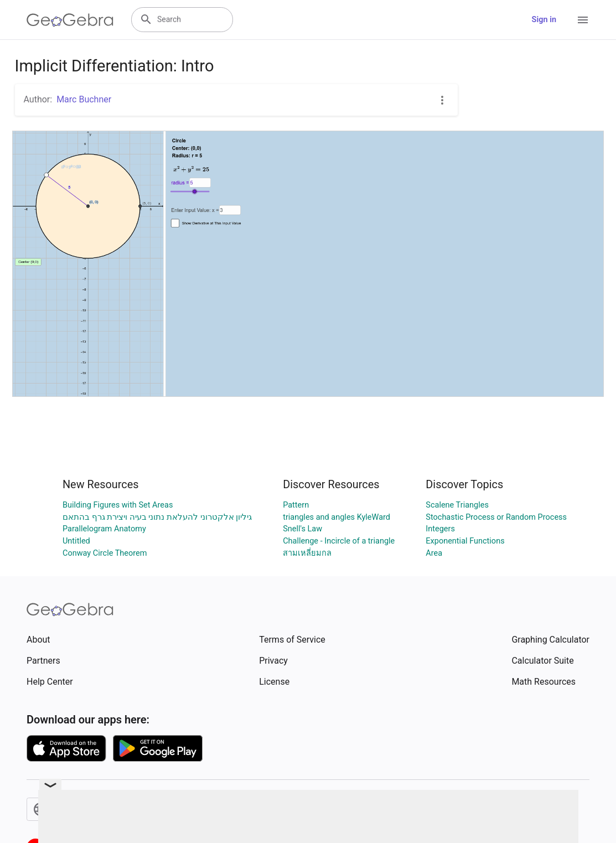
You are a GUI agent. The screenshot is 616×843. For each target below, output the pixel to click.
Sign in (544, 20)
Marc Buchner (84, 99)
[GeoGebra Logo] (70, 20)
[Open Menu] (583, 20)
